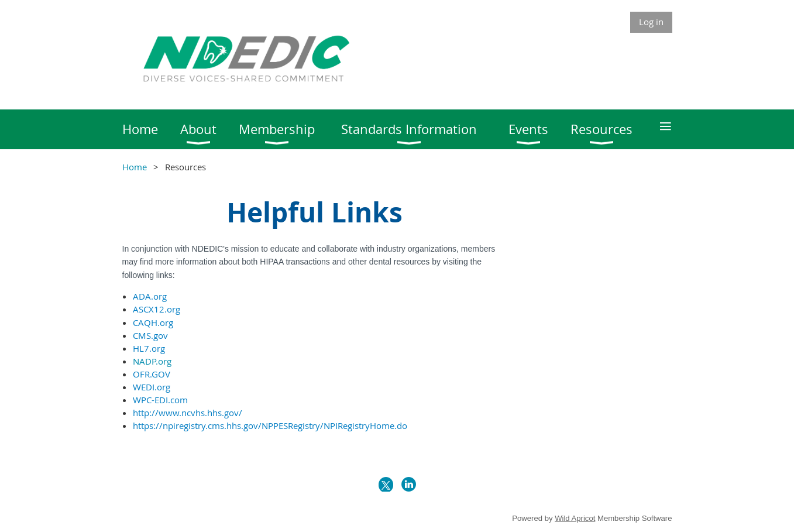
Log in (651, 22)
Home (135, 167)
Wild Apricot (575, 518)
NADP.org (152, 361)
